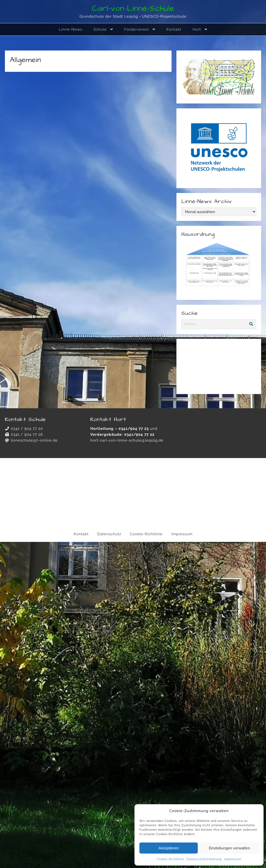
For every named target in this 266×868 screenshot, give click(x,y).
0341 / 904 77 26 (27, 434)
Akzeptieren (169, 848)
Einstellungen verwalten (229, 848)
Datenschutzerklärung (204, 859)
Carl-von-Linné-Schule (133, 8)
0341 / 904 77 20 (27, 429)
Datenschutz (109, 534)
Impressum (233, 859)
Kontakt (81, 534)
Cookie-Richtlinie (170, 859)
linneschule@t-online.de (34, 440)
